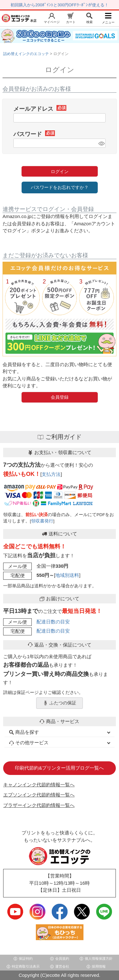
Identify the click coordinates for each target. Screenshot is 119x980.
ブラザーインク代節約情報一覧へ (39, 805)
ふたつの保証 (60, 703)
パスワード (34, 134)
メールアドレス (40, 109)
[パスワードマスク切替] (101, 143)
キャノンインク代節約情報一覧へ (39, 785)
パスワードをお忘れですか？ (60, 187)
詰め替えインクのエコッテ (26, 54)
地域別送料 (67, 575)
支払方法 (51, 474)
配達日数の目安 (53, 622)
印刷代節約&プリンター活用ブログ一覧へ (59, 768)
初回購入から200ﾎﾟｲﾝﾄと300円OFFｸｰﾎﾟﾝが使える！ (59, 5)
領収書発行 (42, 521)
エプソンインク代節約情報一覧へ (39, 795)
